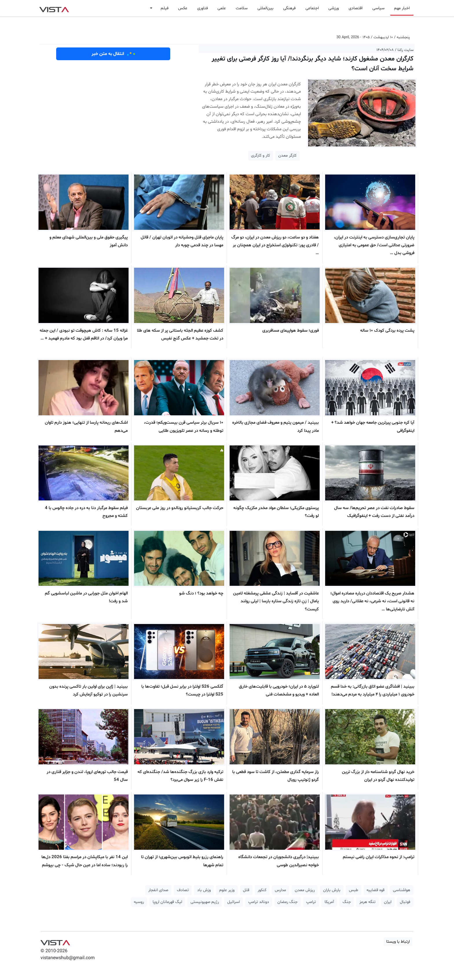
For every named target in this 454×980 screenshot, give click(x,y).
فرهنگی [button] (289, 8)
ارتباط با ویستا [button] (398, 942)
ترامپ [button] (311, 902)
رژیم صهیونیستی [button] (205, 902)
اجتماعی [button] (312, 8)
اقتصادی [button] (356, 8)
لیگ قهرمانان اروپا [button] (167, 902)
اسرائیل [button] (234, 902)
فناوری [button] (203, 8)
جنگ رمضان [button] (288, 902)
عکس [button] (183, 8)
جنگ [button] (347, 902)
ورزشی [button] (334, 8)
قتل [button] (246, 890)
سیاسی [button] (378, 8)
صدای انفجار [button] (158, 890)
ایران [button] (388, 902)
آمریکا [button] (329, 902)
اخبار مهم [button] (402, 8)
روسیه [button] (139, 902)
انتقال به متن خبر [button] (113, 54)
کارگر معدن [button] (287, 156)
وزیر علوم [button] (227, 890)
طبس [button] (354, 890)
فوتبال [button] (405, 902)
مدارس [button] (280, 890)
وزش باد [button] (204, 890)
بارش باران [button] (332, 890)
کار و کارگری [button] (260, 156)
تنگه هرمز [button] (367, 902)
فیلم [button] (165, 8)
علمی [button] (222, 8)
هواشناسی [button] (402, 890)
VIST (54, 8)
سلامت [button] (242, 8)
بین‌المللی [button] (266, 8)
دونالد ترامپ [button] (259, 902)
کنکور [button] (262, 890)
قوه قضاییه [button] (376, 890)
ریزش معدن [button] (305, 890)
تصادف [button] (183, 890)
